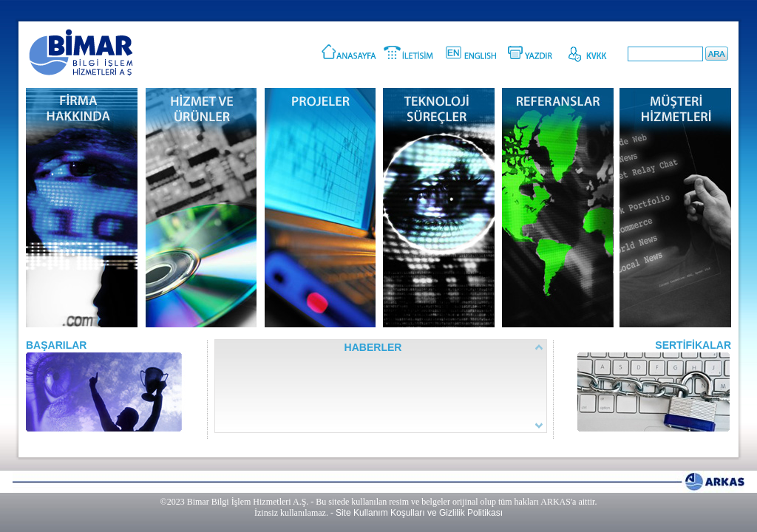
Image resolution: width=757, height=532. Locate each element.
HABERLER (373, 347)
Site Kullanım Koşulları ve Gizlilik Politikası (419, 513)
